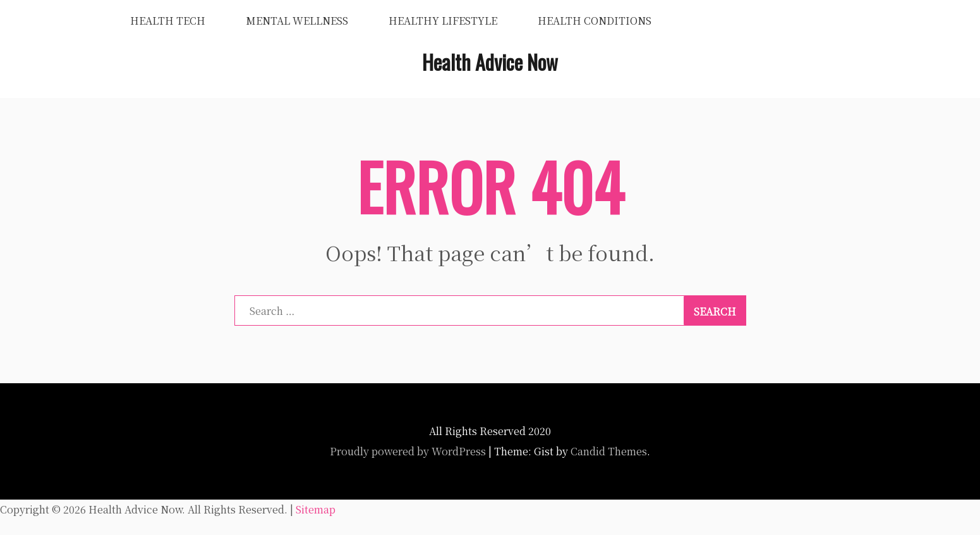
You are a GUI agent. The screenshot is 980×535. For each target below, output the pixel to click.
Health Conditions (595, 21)
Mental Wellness (297, 21)
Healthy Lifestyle (443, 21)
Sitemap (316, 509)
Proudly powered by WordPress (408, 451)
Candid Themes (609, 451)
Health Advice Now (490, 62)
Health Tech (168, 21)
